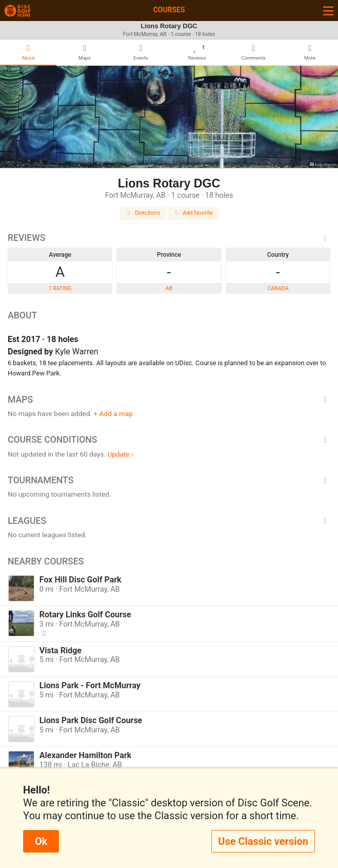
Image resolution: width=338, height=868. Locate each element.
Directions (143, 213)
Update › (120, 454)
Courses (169, 10)
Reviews (169, 238)
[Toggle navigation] (328, 11)
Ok (41, 841)
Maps (169, 400)
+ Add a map (113, 413)
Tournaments (169, 480)
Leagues (169, 521)
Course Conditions (169, 440)
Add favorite (193, 213)
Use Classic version (263, 841)
